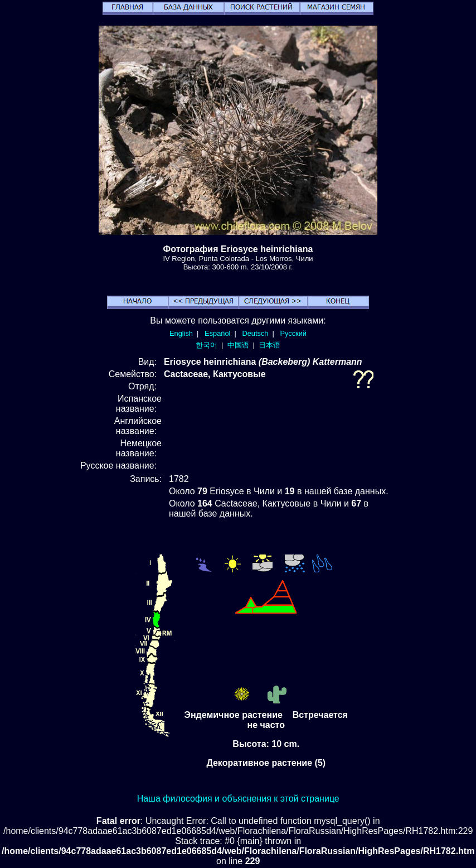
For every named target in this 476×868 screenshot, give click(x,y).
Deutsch (255, 333)
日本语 (269, 345)
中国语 (238, 345)
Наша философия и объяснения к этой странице (238, 799)
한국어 (207, 345)
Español (217, 333)
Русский (293, 333)
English (181, 333)
